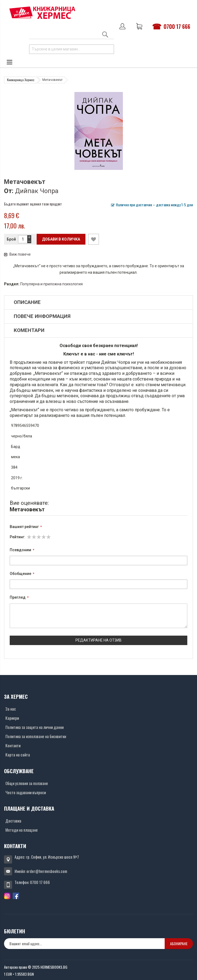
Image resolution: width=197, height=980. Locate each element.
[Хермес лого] (42, 13)
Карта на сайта (18, 755)
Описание (27, 302)
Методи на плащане (22, 830)
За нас (11, 709)
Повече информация (42, 316)
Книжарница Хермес (21, 80)
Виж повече (17, 254)
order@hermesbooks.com (47, 871)
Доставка (13, 821)
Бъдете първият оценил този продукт (33, 204)
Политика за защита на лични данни (34, 727)
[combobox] (72, 49)
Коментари (29, 330)
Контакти (13, 745)
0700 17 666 (177, 26)
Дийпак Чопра (37, 191)
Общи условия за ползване (27, 783)
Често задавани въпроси (26, 792)
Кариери (12, 718)
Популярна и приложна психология (51, 284)
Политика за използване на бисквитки (36, 736)
